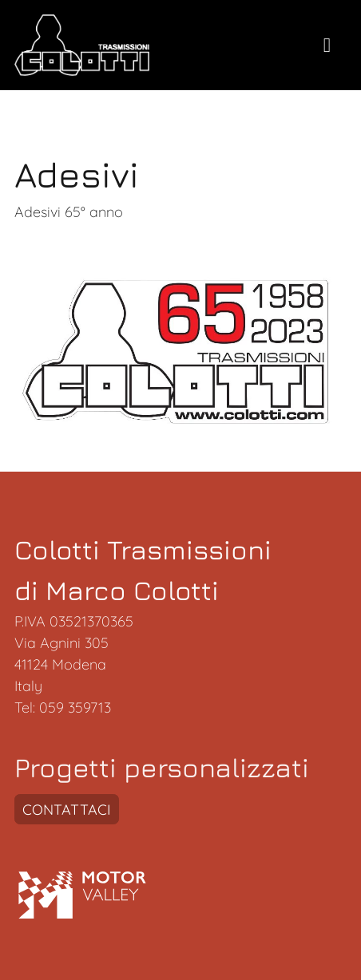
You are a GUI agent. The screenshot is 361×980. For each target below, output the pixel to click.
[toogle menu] (327, 45)
